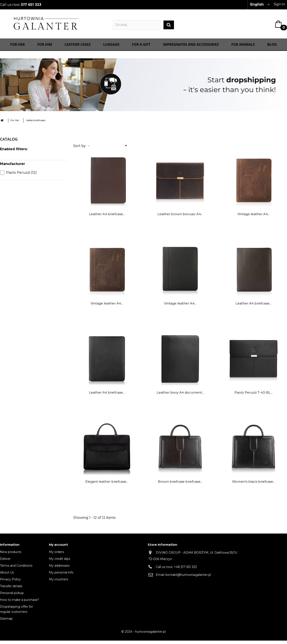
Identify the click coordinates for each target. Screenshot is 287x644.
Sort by (79, 150)
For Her (18, 49)
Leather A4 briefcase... (107, 218)
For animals (243, 49)
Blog (272, 49)
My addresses (59, 570)
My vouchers (59, 583)
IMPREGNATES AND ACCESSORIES (191, 49)
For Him (45, 49)
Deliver (5, 563)
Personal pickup (12, 597)
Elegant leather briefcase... (107, 486)
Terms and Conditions (16, 570)
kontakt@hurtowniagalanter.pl (188, 579)
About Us (7, 576)
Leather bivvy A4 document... (180, 396)
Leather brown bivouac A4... (180, 218)
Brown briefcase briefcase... (180, 486)
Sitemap (6, 623)
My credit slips (60, 563)
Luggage (111, 49)
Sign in (279, 4)
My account (58, 549)
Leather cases (78, 49)
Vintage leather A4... (254, 218)
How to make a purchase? (20, 604)
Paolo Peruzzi (21, 177)
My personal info (61, 576)
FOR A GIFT (141, 49)
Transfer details (11, 590)
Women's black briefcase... (254, 486)
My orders (56, 556)
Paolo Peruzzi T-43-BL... (253, 396)
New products (11, 556)
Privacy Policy (10, 583)
